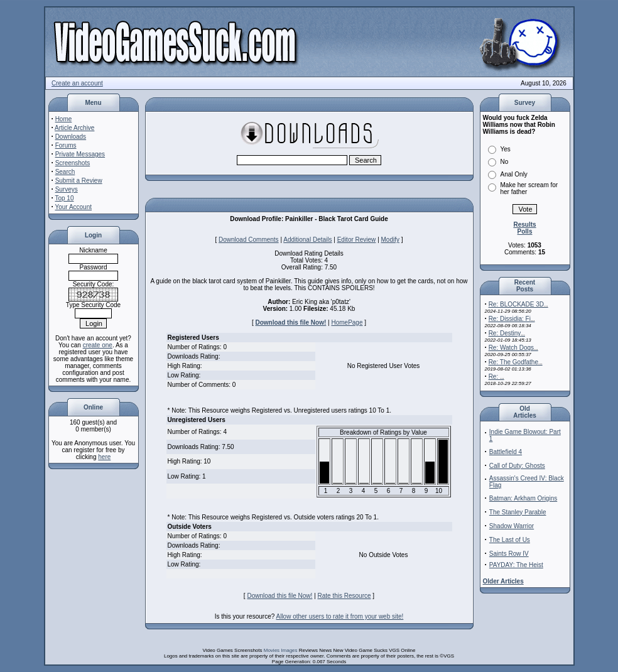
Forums (66, 145)
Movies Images (281, 650)
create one (98, 345)
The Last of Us (510, 540)
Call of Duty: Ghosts (517, 466)
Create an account (77, 83)
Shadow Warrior (512, 526)
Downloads (71, 137)
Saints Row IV (509, 554)
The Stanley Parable (518, 512)
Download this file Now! (291, 322)
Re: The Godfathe (516, 362)
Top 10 (64, 198)
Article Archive (74, 128)
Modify (390, 240)
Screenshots (73, 163)
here (104, 457)
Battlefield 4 (506, 452)
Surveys (67, 189)
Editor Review (357, 240)
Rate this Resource (344, 596)
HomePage (347, 322)
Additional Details (307, 240)
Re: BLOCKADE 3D (518, 304)
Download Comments (249, 240)
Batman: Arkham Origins (523, 498)
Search (65, 172)
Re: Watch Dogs (513, 348)
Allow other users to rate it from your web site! (339, 616)
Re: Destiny (507, 333)
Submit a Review (79, 181)
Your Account (73, 207)
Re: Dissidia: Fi (512, 319)
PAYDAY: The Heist (516, 565)
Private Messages (80, 154)
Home (64, 119)
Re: (496, 377)
